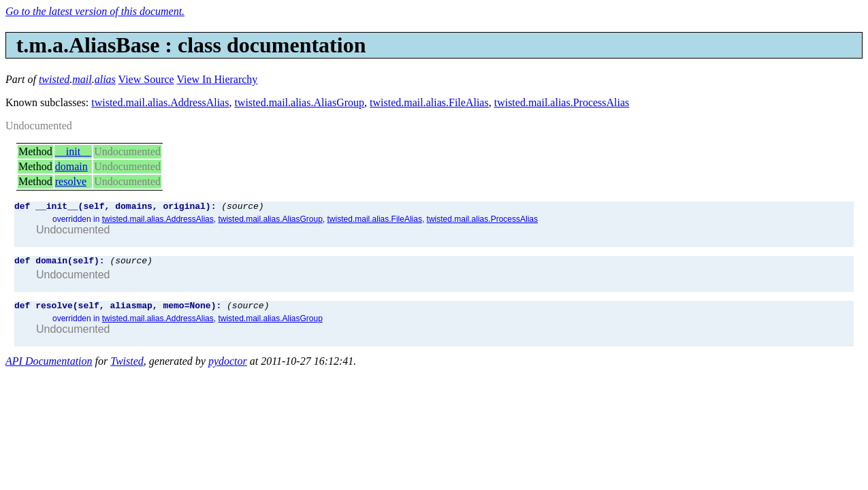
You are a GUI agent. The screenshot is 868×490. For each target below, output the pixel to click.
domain (71, 166)
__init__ (73, 151)
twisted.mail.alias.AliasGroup (299, 102)
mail (82, 79)
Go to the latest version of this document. (95, 11)
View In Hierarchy (217, 79)
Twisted (127, 367)
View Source (146, 79)
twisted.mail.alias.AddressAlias (160, 102)
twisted (54, 79)
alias (105, 79)
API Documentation (49, 367)
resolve (71, 181)
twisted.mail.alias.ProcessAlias (562, 102)
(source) (242, 208)
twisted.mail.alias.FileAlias (429, 102)
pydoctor (228, 367)
